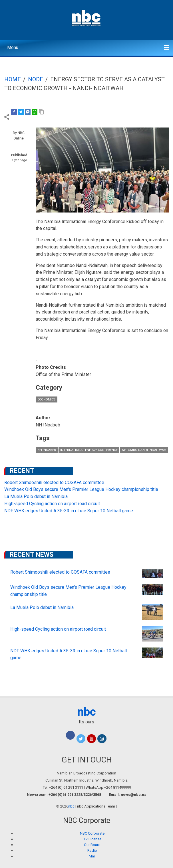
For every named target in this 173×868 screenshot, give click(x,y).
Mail (92, 856)
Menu (13, 47)
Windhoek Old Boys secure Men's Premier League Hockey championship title (81, 489)
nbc (87, 712)
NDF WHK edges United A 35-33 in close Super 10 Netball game (69, 511)
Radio (92, 850)
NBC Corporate (92, 833)
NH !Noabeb (47, 450)
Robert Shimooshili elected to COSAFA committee (54, 482)
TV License (92, 839)
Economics (47, 399)
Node (36, 79)
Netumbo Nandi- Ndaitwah (144, 450)
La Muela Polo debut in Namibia (36, 496)
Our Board (92, 845)
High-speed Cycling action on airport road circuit (52, 504)
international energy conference (89, 450)
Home (13, 79)
